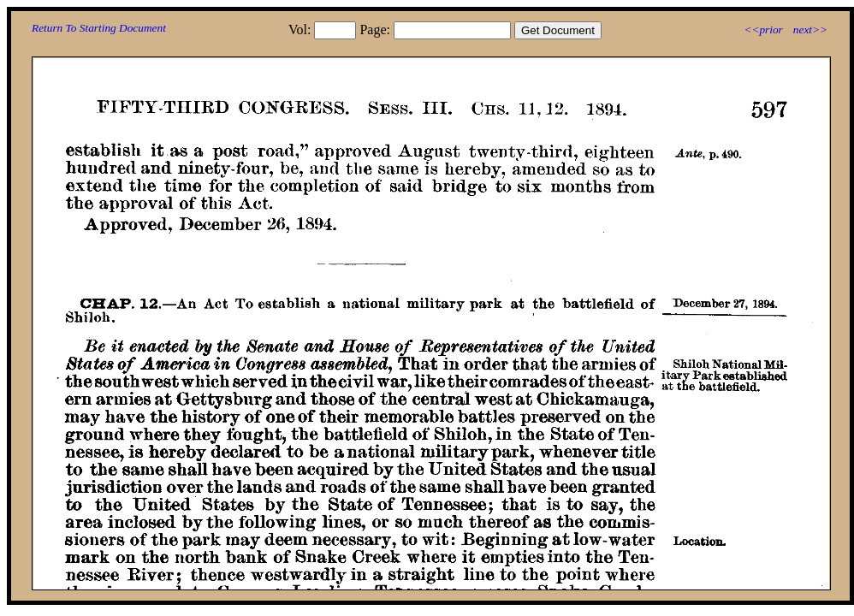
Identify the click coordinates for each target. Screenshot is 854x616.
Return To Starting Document (99, 28)
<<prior (763, 30)
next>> (810, 30)
